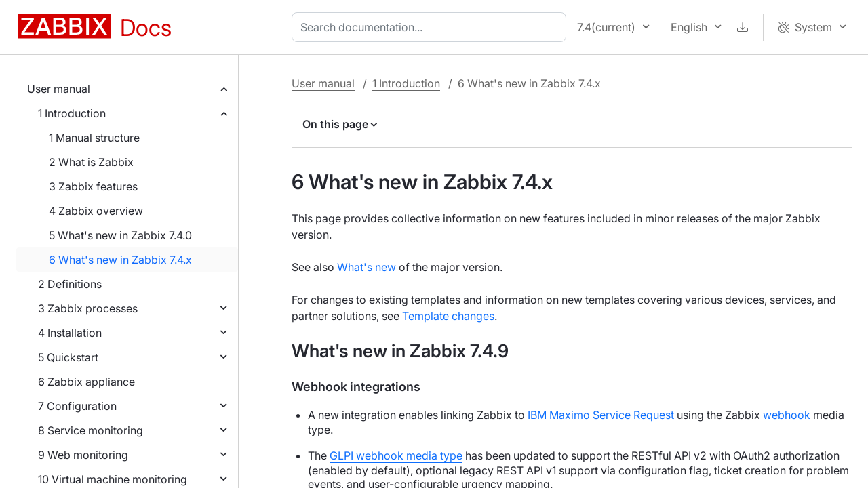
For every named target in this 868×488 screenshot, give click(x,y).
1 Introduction (72, 113)
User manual (59, 89)
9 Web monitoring (83, 455)
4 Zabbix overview (96, 211)
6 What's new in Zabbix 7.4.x (120, 260)
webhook (787, 415)
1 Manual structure (94, 138)
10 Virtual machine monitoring (113, 479)
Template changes (448, 316)
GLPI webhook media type (396, 455)
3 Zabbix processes (88, 308)
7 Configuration (77, 406)
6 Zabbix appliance (86, 382)
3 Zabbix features (93, 186)
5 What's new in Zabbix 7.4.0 (120, 235)
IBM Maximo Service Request (601, 415)
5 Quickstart (68, 357)
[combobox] (432, 27)
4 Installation (70, 333)
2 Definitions (70, 284)
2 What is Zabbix (91, 162)
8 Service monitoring (91, 430)
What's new (367, 267)
